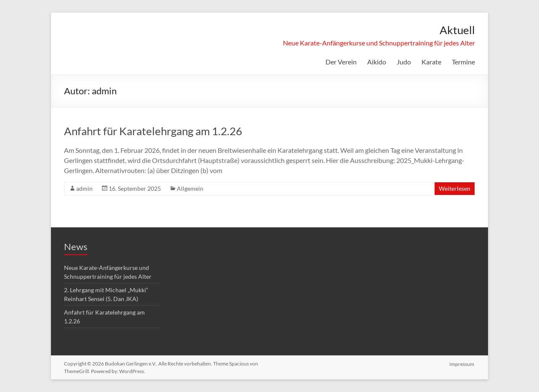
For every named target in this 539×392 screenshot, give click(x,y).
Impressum (463, 364)
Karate (431, 62)
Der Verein (341, 62)
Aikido (377, 62)
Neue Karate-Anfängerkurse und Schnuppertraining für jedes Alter (379, 43)
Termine (463, 62)
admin (84, 188)
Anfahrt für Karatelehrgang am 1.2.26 (153, 131)
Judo (404, 62)
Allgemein (190, 188)
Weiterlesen (455, 188)
